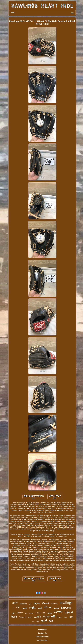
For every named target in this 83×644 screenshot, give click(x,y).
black (37, 617)
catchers (54, 604)
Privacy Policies (42, 637)
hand (40, 608)
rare (26, 613)
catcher (20, 613)
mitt (15, 603)
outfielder (23, 604)
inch (71, 617)
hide (17, 607)
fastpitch (22, 617)
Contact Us (42, 633)
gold (44, 620)
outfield (25, 608)
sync (30, 604)
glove (48, 607)
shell (65, 617)
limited (46, 603)
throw (59, 617)
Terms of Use (42, 640)
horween (66, 608)
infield (69, 612)
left (44, 613)
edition (50, 613)
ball (13, 613)
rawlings (66, 603)
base (14, 617)
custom (30, 617)
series (38, 613)
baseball (49, 616)
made (33, 622)
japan (37, 603)
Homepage (42, 629)
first (51, 621)
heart (58, 612)
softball (56, 608)
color (38, 622)
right (32, 607)
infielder (31, 613)
